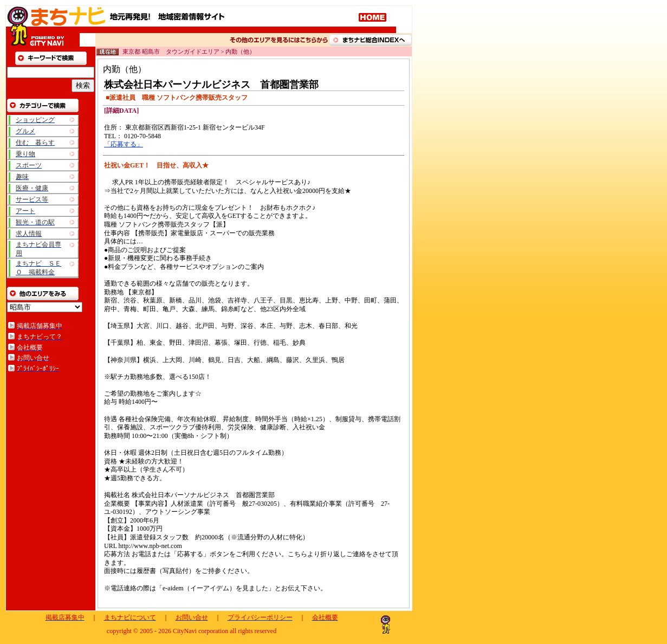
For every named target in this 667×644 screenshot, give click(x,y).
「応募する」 (124, 144)
